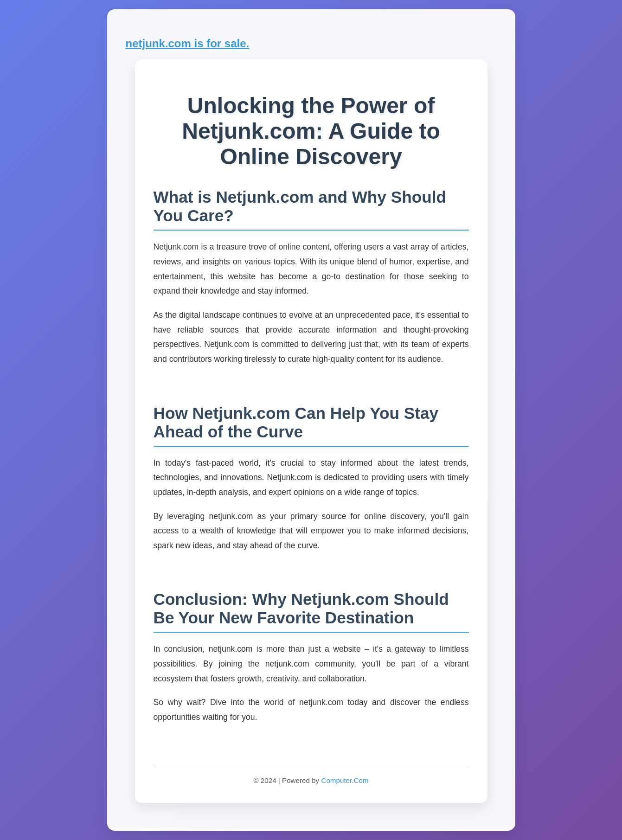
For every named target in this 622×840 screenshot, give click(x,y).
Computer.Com (345, 780)
